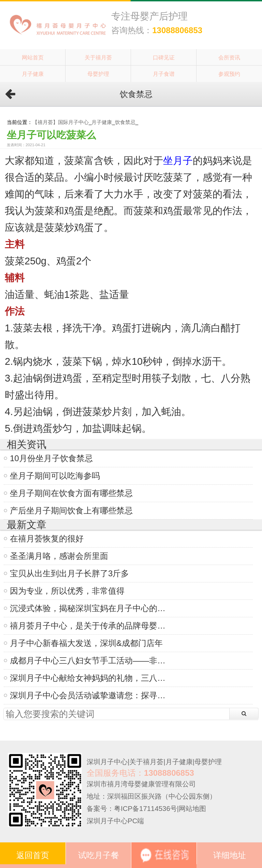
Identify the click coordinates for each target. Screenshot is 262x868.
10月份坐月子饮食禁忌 (51, 458)
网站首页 (33, 57)
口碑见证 (164, 57)
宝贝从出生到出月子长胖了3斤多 (69, 573)
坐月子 (178, 161)
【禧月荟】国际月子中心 (61, 122)
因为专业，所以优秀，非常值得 (67, 591)
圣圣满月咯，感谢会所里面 (59, 556)
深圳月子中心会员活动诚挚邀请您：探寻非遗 (91, 695)
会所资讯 (229, 57)
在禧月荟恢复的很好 (47, 539)
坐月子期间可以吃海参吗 (55, 476)
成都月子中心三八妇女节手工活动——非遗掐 (91, 660)
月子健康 (33, 74)
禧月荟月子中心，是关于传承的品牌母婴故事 (91, 626)
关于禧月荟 (98, 57)
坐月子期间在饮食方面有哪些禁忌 (71, 493)
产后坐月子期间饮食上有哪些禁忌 (71, 511)
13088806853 (177, 30)
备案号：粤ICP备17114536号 (132, 809)
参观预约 (229, 74)
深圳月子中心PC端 (115, 821)
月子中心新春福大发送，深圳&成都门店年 (86, 643)
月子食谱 (164, 74)
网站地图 (192, 809)
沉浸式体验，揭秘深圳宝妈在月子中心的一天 (91, 608)
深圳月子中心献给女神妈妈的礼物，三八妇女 (91, 678)
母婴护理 (98, 74)
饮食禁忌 (125, 122)
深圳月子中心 (107, 762)
